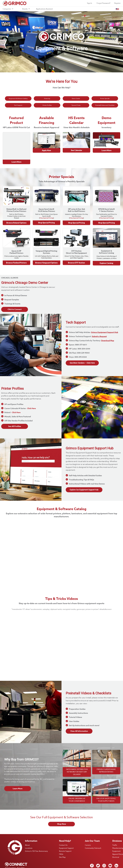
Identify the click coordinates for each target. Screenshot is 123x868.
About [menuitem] (27, 834)
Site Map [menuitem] (62, 846)
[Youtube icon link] (110, 854)
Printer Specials (105, 98)
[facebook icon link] (92, 854)
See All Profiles (15, 415)
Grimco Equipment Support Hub (105, 321)
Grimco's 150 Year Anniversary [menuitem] (36, 840)
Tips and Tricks (76, 105)
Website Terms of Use (11, 859)
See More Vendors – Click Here (82, 351)
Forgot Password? (104, 3)
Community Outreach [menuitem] (93, 837)
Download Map (108, 329)
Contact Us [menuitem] (63, 834)
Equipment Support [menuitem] (66, 837)
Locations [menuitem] (29, 837)
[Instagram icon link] (104, 854)
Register (117, 3)
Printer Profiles (47, 105)
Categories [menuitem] (8, 9)
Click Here (31, 397)
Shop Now (62, 813)
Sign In (89, 3)
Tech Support (18, 105)
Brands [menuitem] (26, 9)
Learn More (18, 777)
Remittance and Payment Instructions (15, 862)
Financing (47, 98)
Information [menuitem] (31, 830)
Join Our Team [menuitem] (92, 830)
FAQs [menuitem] (61, 843)
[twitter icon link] (98, 854)
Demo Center (76, 98)
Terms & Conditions (10, 856)
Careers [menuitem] (88, 834)
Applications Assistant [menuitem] (44, 9)
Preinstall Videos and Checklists (105, 105)
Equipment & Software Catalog (18, 98)
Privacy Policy (21, 856)
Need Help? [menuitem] (65, 830)
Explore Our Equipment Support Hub (84, 478)
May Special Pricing (47, 206)
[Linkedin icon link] (116, 854)
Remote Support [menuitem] (65, 840)
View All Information (79, 720)
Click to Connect (15, 298)
